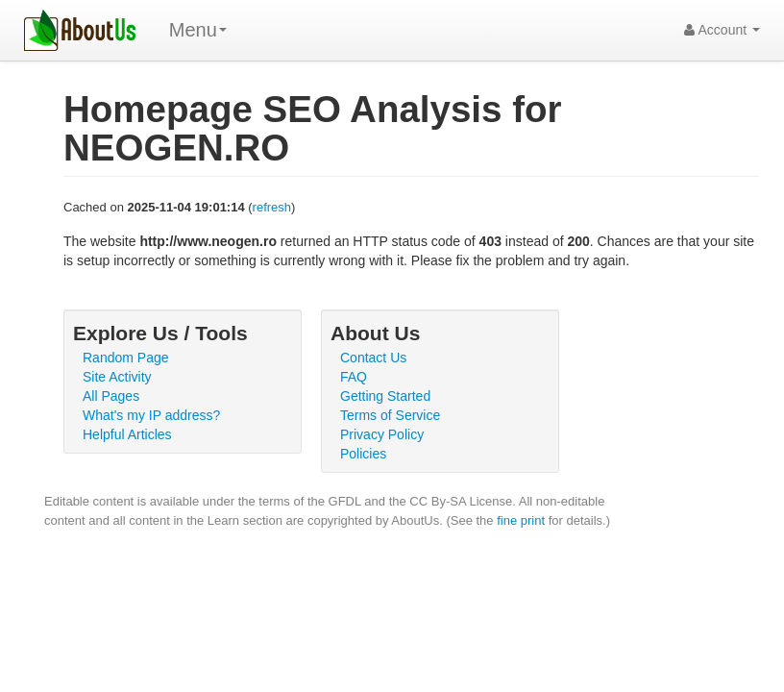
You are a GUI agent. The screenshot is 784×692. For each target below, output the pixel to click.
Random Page (126, 358)
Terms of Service (390, 415)
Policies (363, 454)
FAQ (354, 377)
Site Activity (117, 377)
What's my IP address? (151, 415)
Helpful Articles (127, 434)
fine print (521, 520)
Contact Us (373, 358)
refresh (272, 207)
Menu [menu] (198, 30)
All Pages (111, 396)
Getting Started (385, 396)
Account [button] (722, 30)
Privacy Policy (382, 434)
